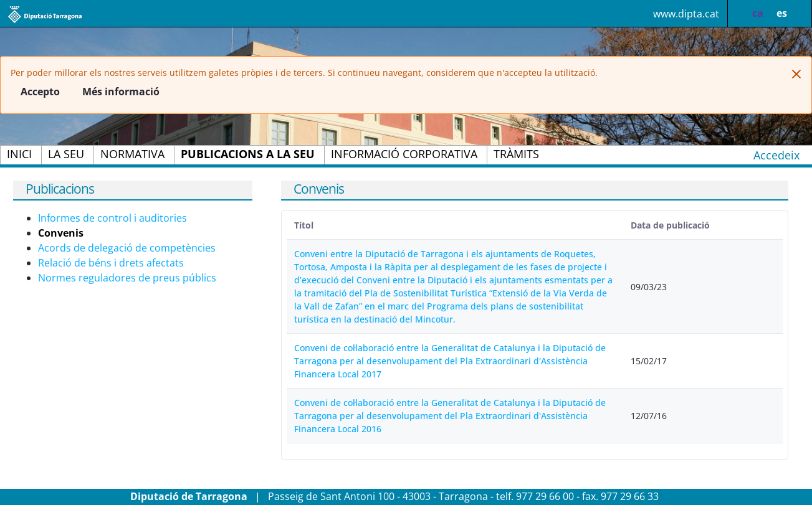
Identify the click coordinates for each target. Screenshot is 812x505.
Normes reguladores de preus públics (127, 278)
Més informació (121, 92)
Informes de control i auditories (112, 218)
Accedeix (776, 155)
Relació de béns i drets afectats (111, 263)
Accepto (40, 92)
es (782, 13)
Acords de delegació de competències (127, 248)
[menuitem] (19, 155)
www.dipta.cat (686, 14)
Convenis (61, 233)
